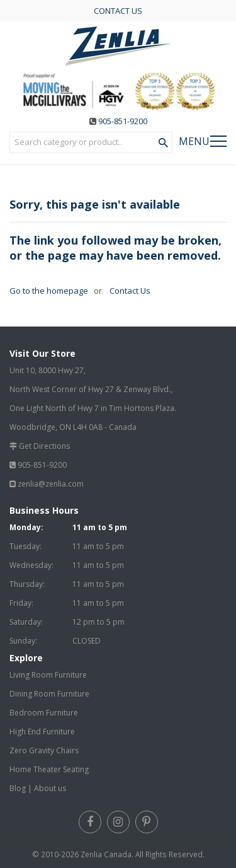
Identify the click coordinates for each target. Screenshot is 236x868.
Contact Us (129, 291)
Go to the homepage (49, 291)
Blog (18, 788)
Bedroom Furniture (44, 713)
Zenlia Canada (106, 854)
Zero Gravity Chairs (44, 750)
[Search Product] (163, 143)
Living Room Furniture (48, 675)
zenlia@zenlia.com (51, 484)
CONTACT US (118, 11)
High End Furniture (42, 732)
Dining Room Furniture (49, 694)
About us (50, 788)
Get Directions (44, 446)
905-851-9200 (123, 121)
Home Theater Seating (49, 769)
